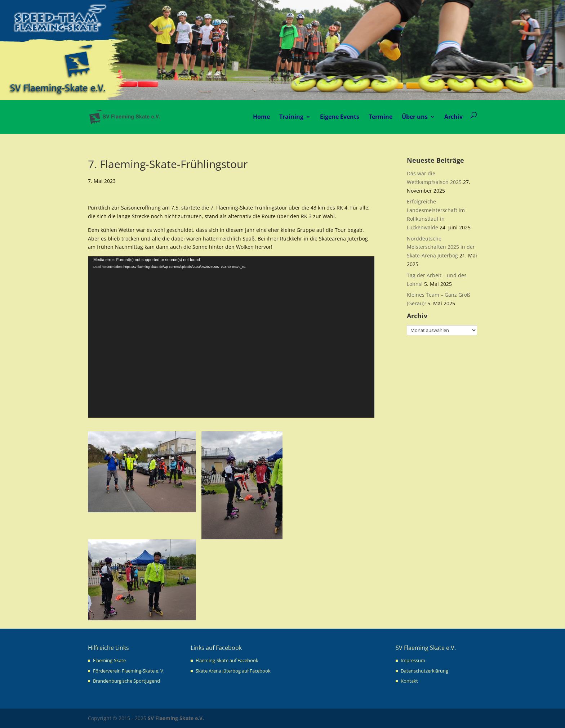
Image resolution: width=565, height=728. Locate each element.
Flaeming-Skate (109, 660)
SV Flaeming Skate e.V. (176, 718)
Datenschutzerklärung (424, 671)
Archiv (453, 117)
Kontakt (409, 681)
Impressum (413, 660)
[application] (231, 337)
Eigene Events (340, 117)
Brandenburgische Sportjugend (126, 681)
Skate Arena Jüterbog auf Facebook (233, 671)
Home (261, 117)
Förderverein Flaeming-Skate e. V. (129, 671)
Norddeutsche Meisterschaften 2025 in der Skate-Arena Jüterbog (441, 247)
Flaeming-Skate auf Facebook (227, 660)
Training (291, 117)
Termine (381, 117)
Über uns (415, 117)
